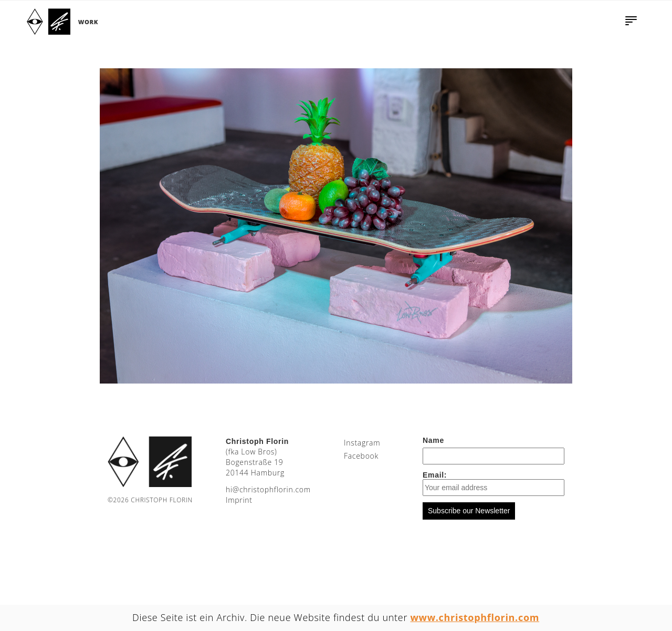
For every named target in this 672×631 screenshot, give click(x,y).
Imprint (239, 500)
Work (88, 22)
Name (433, 440)
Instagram (362, 443)
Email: (493, 483)
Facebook (361, 456)
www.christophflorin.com (475, 617)
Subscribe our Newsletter (469, 511)
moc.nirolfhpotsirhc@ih (268, 489)
